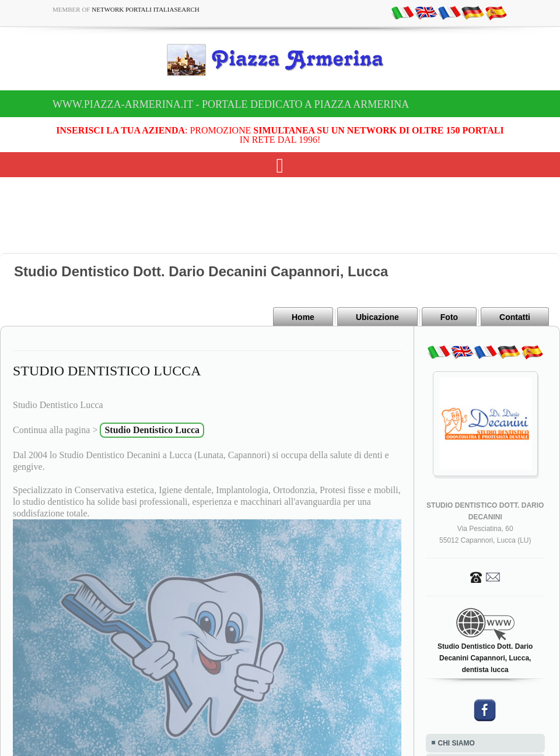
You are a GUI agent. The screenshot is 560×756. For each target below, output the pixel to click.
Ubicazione (377, 317)
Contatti (515, 317)
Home (303, 317)
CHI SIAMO (456, 743)
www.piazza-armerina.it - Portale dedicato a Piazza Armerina (231, 104)
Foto (449, 317)
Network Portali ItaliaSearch (146, 9)
